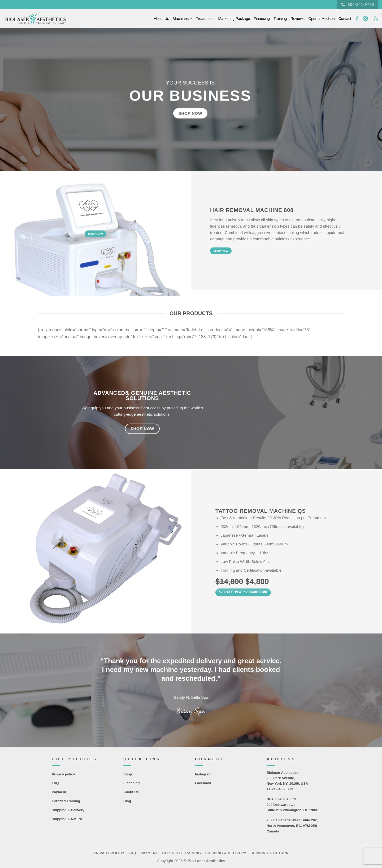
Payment (59, 792)
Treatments (205, 19)
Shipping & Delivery (68, 810)
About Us (162, 19)
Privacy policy (63, 774)
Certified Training (66, 801)
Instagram (203, 774)
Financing (262, 19)
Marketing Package (234, 19)
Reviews (298, 19)
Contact (345, 19)
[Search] (376, 19)
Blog (127, 801)
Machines (182, 19)
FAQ (55, 783)
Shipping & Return (67, 819)
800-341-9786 (358, 5)
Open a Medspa (322, 19)
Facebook (203, 783)
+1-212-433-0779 (280, 789)
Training (280, 19)
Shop (128, 774)
